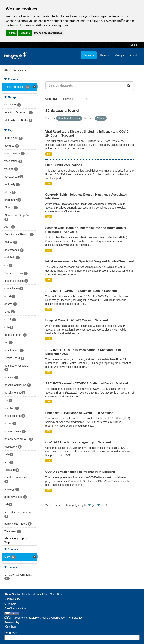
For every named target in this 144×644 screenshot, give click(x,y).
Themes (105, 55)
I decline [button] (25, 33)
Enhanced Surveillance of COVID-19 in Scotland (79, 413)
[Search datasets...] (85, 86)
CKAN (11, 627)
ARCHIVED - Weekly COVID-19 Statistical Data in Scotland (87, 383)
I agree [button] (12, 33)
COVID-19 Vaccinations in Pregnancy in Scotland (80, 472)
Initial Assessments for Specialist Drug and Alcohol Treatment (90, 261)
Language (11, 632)
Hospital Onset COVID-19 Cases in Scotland (77, 320)
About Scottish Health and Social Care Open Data (34, 594)
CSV (49, 154)
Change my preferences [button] (48, 33)
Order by (51, 99)
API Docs (101, 505)
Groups (119, 55)
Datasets (89, 55)
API (90, 505)
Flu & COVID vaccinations (64, 165)
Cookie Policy (12, 599)
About (133, 55)
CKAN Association (15, 608)
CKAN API (11, 604)
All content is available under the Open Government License (44, 618)
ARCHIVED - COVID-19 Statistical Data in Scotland (81, 291)
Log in (134, 45)
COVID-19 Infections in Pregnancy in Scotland (78, 442)
